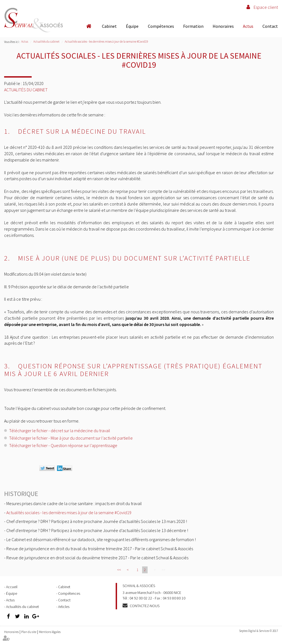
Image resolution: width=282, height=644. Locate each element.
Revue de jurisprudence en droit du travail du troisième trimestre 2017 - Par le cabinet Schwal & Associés (100, 549)
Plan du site (29, 632)
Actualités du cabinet (46, 42)
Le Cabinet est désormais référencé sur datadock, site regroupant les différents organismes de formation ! (101, 539)
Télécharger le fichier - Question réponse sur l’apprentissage (63, 445)
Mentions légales (50, 632)
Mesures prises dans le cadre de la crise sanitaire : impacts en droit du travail (74, 503)
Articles (64, 607)
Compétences (161, 26)
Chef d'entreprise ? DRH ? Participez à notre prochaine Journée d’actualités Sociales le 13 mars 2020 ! (97, 521)
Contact (270, 26)
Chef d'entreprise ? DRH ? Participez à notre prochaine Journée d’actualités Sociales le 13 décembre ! (97, 530)
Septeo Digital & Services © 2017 (258, 631)
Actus (248, 26)
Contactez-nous (145, 606)
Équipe (132, 26)
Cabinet (109, 26)
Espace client (266, 7)
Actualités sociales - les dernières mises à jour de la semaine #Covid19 (106, 42)
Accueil (89, 26)
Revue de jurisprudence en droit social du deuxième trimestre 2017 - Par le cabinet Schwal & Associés (97, 558)
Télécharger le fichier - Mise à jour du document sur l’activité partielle (71, 438)
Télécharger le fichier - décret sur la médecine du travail (60, 431)
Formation (193, 26)
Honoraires (223, 26)
